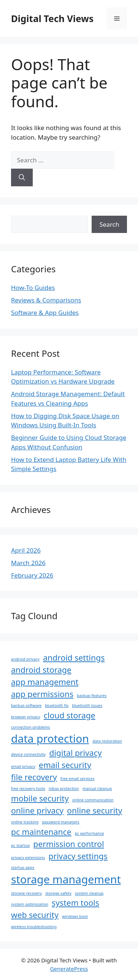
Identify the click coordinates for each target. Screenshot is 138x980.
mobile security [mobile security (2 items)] (40, 798)
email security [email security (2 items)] (65, 765)
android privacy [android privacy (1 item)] (25, 659)
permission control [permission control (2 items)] (68, 844)
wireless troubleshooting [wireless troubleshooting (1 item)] (34, 927)
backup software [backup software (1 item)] (26, 706)
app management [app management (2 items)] (45, 682)
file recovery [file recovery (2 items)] (34, 777)
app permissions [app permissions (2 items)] (42, 694)
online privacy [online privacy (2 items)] (37, 810)
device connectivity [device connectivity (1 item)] (28, 754)
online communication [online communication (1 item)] (93, 800)
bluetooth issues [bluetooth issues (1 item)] (87, 706)
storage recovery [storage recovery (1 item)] (26, 893)
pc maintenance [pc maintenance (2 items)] (41, 832)
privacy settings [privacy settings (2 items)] (78, 856)
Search (109, 224)
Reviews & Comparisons (46, 300)
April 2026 (26, 550)
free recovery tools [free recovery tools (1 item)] (28, 789)
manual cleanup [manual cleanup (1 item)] (97, 789)
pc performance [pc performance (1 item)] (89, 833)
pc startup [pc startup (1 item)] (20, 846)
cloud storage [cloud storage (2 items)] (70, 715)
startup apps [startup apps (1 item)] (23, 868)
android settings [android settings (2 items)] (74, 658)
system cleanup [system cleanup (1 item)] (89, 893)
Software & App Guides (45, 313)
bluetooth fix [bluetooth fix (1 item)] (57, 706)
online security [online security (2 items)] (95, 810)
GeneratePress (69, 969)
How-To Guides (33, 288)
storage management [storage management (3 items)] (66, 879)
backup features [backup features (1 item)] (92, 696)
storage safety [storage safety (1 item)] (58, 893)
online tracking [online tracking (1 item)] (25, 822)
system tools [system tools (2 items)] (76, 903)
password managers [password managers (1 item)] (61, 822)
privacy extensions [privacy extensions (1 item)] (28, 858)
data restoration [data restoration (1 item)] (107, 741)
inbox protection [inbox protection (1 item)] (64, 789)
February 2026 (32, 575)
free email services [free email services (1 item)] (77, 779)
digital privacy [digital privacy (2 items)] (76, 753)
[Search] (22, 177)
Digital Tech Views (52, 18)
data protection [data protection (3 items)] (50, 739)
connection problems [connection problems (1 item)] (31, 727)
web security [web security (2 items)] (35, 915)
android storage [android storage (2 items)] (41, 670)
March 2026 (28, 563)
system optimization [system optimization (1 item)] (30, 904)
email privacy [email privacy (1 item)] (23, 767)
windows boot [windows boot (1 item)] (75, 916)
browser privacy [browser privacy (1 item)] (26, 717)
